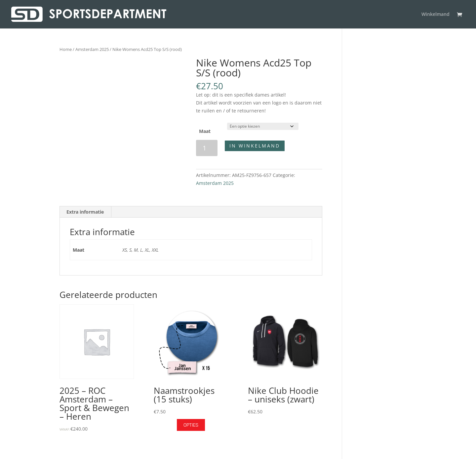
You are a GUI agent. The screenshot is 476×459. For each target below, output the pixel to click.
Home (66, 49)
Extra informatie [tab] (85, 212)
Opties (191, 425)
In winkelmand (255, 146)
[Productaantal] (207, 148)
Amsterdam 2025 (92, 49)
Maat (205, 131)
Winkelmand (436, 15)
